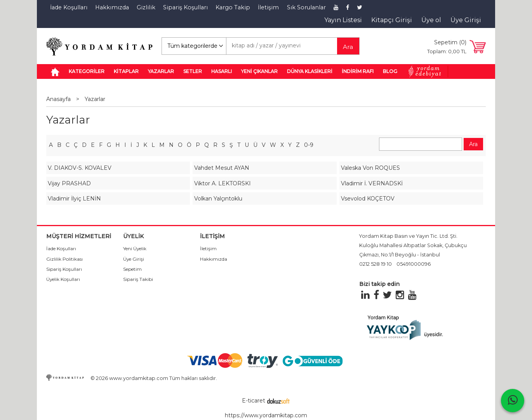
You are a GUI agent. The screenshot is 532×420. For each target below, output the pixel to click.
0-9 (309, 145)
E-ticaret (254, 401)
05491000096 (414, 264)
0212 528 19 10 (376, 264)
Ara (348, 47)
